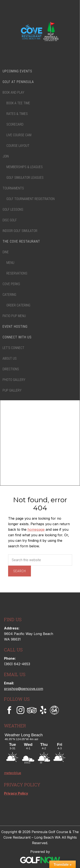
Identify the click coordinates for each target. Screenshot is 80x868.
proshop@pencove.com (24, 689)
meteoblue (13, 773)
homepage (36, 529)
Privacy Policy (16, 793)
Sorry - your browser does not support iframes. (36, 748)
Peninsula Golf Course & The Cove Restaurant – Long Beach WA (40, 32)
